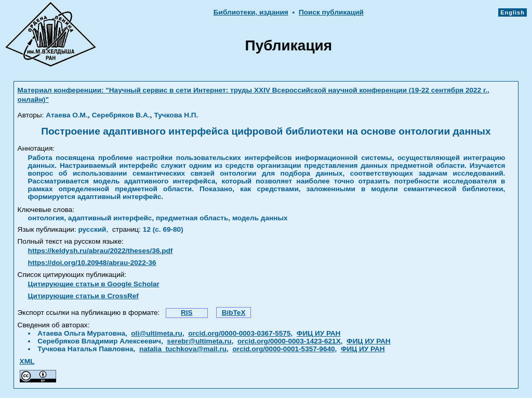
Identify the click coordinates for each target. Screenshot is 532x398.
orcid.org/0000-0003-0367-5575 (239, 333)
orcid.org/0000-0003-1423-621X (289, 341)
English (513, 12)
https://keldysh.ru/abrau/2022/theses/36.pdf (101, 251)
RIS (187, 313)
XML (27, 361)
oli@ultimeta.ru (157, 333)
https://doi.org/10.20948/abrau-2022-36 (92, 263)
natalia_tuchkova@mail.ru (183, 349)
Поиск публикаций (331, 12)
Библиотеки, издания (251, 12)
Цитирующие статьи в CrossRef (83, 296)
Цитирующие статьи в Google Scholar (94, 284)
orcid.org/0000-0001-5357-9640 (283, 349)
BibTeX (234, 313)
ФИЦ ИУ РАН (319, 333)
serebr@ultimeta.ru (199, 341)
